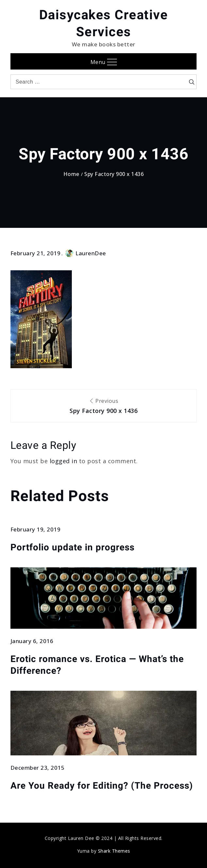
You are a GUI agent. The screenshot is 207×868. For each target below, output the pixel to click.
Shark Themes (114, 851)
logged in (64, 461)
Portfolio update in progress (72, 547)
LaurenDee (86, 253)
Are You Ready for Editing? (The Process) (102, 786)
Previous (104, 406)
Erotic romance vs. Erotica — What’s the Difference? (97, 665)
